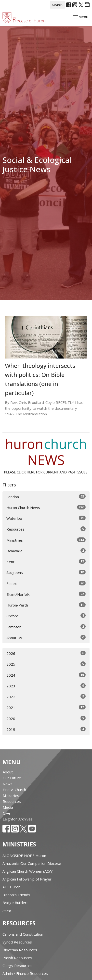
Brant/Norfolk (46, 594)
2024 (46, 675)
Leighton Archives (18, 819)
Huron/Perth (46, 605)
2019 (46, 729)
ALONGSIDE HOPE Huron (24, 856)
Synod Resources (17, 942)
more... (8, 910)
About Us (46, 638)
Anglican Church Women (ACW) (28, 871)
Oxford (46, 616)
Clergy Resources (17, 966)
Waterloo (46, 518)
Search (57, 5)
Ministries (46, 540)
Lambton (46, 627)
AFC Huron (11, 887)
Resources (46, 529)
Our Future (12, 778)
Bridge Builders (15, 903)
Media (8, 807)
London (46, 497)
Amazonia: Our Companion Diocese (32, 863)
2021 (46, 707)
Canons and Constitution (23, 934)
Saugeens (46, 572)
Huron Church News (46, 507)
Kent (46, 562)
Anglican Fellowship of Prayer (27, 879)
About (8, 772)
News (8, 784)
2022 (46, 697)
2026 (46, 653)
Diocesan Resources (20, 950)
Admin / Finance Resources (25, 973)
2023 (46, 686)
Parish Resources (17, 958)
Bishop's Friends (16, 895)
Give (7, 813)
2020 (46, 718)
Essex (46, 583)
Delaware (46, 551)
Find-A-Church (14, 790)
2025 (46, 664)
